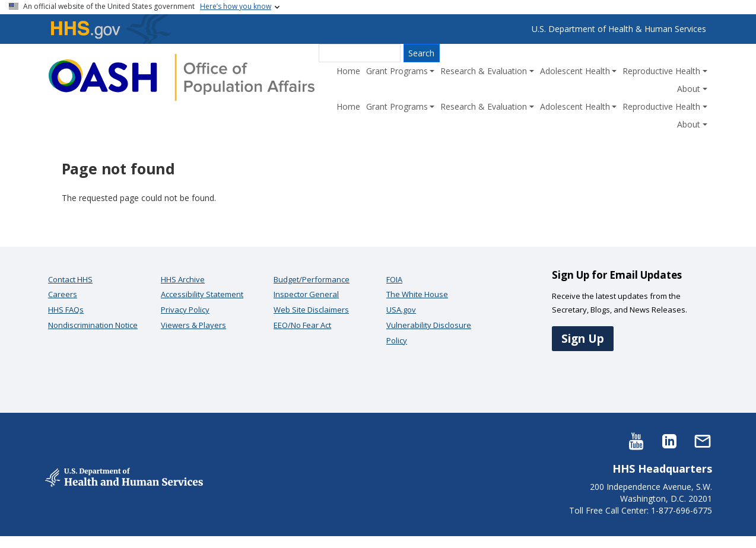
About (689, 89)
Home (348, 71)
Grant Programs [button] (397, 106)
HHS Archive (183, 279)
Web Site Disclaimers (311, 310)
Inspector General (306, 294)
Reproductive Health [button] (661, 106)
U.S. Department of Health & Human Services (619, 29)
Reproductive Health (661, 71)
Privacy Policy (185, 310)
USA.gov (401, 310)
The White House (417, 294)
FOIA (394, 279)
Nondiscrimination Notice (93, 325)
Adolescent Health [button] (575, 106)
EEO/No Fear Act (302, 325)
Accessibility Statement (202, 294)
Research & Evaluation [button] (484, 106)
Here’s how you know (236, 6)
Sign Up (583, 338)
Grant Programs (397, 71)
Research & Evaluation (484, 71)
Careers (63, 294)
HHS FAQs (66, 310)
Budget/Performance (312, 279)
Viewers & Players (193, 325)
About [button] (689, 124)
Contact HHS (70, 279)
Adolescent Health (575, 71)
